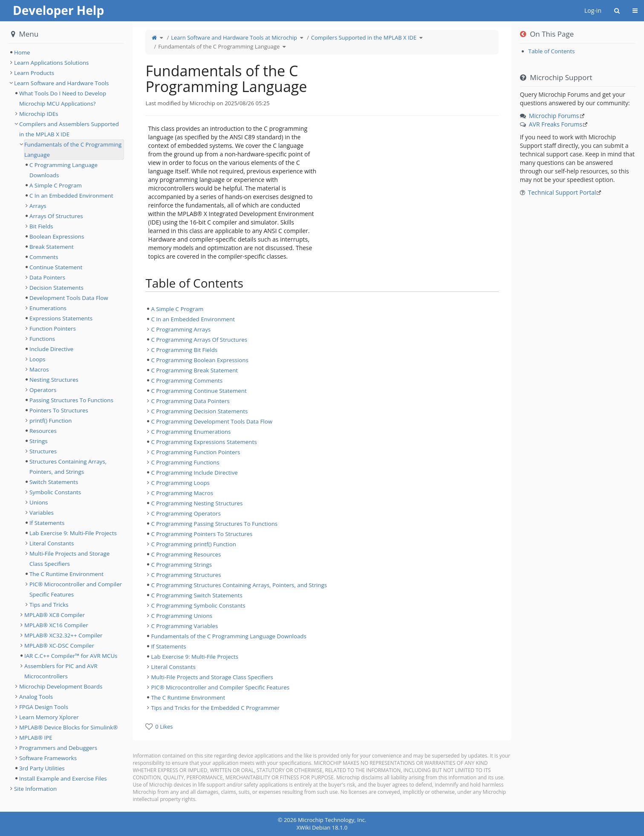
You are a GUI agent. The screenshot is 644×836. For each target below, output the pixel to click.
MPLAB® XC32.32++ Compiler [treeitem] (63, 635)
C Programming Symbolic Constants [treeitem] (198, 605)
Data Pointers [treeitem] (47, 277)
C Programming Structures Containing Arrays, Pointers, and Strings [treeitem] (239, 585)
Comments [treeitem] (44, 257)
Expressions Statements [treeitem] (61, 318)
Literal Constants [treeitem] (173, 667)
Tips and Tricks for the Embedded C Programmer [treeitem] (215, 708)
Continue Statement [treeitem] (56, 267)
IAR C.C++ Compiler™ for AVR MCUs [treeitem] (71, 656)
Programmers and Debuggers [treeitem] (58, 748)
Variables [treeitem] (42, 513)
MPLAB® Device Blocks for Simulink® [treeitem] (68, 727)
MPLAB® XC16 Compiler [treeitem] (56, 625)
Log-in (593, 10)
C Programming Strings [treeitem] (181, 565)
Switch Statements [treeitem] (54, 482)
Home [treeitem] (22, 52)
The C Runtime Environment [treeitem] (188, 698)
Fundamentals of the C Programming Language (219, 46)
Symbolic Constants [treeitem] (55, 492)
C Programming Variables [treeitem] (184, 626)
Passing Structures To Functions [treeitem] (71, 400)
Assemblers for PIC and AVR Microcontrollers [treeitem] (61, 671)
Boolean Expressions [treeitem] (57, 236)
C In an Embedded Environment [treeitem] (193, 319)
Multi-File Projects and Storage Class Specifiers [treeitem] (212, 677)
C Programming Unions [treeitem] (182, 616)
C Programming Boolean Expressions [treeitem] (199, 360)
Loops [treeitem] (37, 359)
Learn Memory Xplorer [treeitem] (49, 717)
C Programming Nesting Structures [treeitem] (197, 503)
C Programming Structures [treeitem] (186, 575)
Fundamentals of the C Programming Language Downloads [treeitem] (228, 636)
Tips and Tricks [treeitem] (49, 605)
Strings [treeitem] (39, 441)
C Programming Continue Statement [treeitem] (199, 391)
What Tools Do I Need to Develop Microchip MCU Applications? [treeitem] (63, 98)
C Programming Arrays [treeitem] (181, 329)
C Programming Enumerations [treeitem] (191, 432)
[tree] (322, 508)
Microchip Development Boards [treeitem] (61, 686)
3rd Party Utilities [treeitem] (42, 768)
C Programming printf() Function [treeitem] (193, 544)
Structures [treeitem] (43, 451)
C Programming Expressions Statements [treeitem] (204, 442)
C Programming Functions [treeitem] (185, 462)
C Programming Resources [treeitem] (186, 554)
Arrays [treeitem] (38, 206)
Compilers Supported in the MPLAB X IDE (364, 37)
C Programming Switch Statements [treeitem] (196, 595)
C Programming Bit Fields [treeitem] (184, 350)
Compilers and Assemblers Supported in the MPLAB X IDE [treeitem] (69, 129)
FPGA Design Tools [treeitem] (44, 707)
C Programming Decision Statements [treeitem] (199, 411)
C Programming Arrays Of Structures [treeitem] (199, 340)
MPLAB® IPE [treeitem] (36, 738)
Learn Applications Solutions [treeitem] (51, 63)
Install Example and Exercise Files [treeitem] (63, 778)
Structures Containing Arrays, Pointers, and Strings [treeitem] (68, 467)
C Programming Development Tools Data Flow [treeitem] (212, 421)
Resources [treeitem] (43, 431)
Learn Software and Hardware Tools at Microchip (234, 37)
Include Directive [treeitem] (51, 349)
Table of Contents (552, 51)
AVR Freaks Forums (556, 124)
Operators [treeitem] (43, 390)
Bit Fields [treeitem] (41, 226)
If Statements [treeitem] (168, 646)
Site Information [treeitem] (35, 789)
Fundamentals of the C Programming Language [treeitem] (73, 150)
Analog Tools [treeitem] (36, 697)
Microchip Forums (554, 116)
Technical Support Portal (562, 192)
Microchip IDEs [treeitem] (39, 114)
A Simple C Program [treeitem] (177, 309)
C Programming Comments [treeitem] (187, 381)
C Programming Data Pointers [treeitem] (190, 401)
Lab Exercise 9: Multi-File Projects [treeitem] (195, 657)
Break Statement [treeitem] (52, 247)
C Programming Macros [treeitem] (182, 493)
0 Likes (164, 726)
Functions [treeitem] (42, 339)
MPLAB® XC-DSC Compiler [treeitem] (59, 646)
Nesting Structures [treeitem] (54, 380)
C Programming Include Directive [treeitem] (194, 473)
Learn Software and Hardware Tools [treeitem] (61, 83)
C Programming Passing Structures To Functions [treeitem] (214, 524)
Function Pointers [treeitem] (53, 329)
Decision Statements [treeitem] (56, 288)
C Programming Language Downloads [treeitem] (64, 170)
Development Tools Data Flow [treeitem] (69, 298)
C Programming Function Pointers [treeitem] (195, 452)
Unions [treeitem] (39, 502)
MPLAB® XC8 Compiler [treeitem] (55, 615)
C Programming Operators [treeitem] (186, 513)
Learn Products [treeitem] (34, 73)
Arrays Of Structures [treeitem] (56, 216)
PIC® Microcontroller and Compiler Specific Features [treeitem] (220, 687)
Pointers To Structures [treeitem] (59, 410)
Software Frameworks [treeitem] (48, 758)
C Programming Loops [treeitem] (180, 483)
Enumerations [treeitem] (48, 308)
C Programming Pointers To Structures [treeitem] (202, 534)
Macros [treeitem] (39, 369)
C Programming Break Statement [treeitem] (194, 370)
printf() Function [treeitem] (51, 421)
